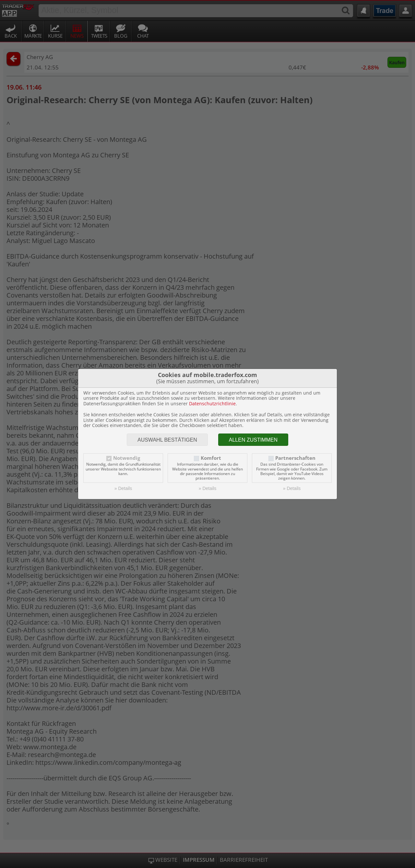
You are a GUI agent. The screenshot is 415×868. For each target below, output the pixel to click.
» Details (123, 488)
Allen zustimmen (253, 440)
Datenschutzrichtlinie (212, 403)
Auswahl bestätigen (167, 440)
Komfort (211, 458)
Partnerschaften (295, 458)
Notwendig (127, 458)
